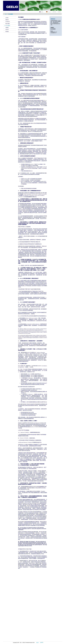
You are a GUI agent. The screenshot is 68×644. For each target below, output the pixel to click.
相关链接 (7, 32)
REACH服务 (8, 24)
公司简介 (7, 18)
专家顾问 (7, 28)
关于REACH (8, 22)
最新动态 (7, 20)
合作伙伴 (7, 30)
